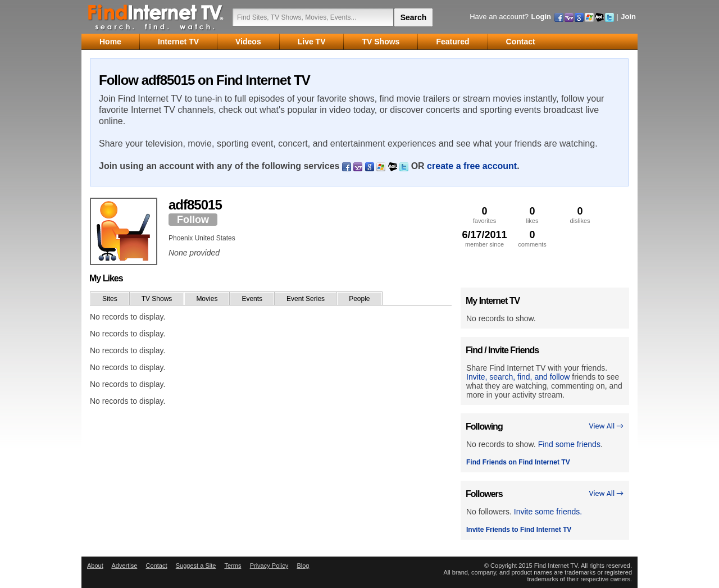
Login (541, 17)
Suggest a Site (196, 566)
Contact (157, 566)
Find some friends (569, 444)
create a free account (472, 166)
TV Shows (157, 299)
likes (532, 215)
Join (628, 17)
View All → (606, 426)
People (359, 299)
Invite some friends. (548, 512)
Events (252, 299)
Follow (193, 220)
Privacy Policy (269, 566)
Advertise (124, 566)
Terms (233, 566)
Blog (303, 566)
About (95, 566)
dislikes (580, 215)
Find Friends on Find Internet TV (518, 462)
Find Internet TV (156, 17)
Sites (110, 299)
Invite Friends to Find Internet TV (519, 530)
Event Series (306, 299)
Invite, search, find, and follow (518, 377)
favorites (484, 215)
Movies (207, 299)
